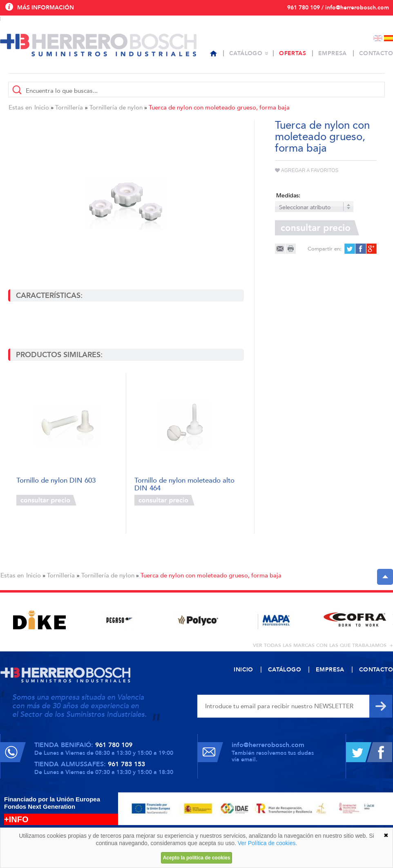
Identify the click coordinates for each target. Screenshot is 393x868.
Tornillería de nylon (116, 107)
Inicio (42, 107)
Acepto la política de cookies (197, 858)
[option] (39, 620)
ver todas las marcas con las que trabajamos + (323, 645)
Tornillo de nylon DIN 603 (56, 481)
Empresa (333, 53)
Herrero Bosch (98, 45)
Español (389, 38)
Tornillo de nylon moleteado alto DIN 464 (184, 484)
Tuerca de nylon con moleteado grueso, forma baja (219, 107)
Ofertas (293, 53)
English (378, 38)
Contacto (376, 53)
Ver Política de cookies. (268, 843)
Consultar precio (46, 500)
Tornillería (69, 107)
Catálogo (246, 53)
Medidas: (288, 196)
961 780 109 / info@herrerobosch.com (338, 8)
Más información (46, 8)
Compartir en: (325, 249)
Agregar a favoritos (307, 170)
